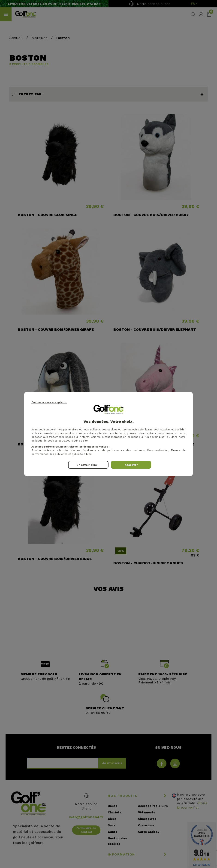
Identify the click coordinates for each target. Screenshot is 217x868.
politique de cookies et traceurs (52, 441)
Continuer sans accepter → (49, 402)
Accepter (131, 465)
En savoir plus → (88, 465)
